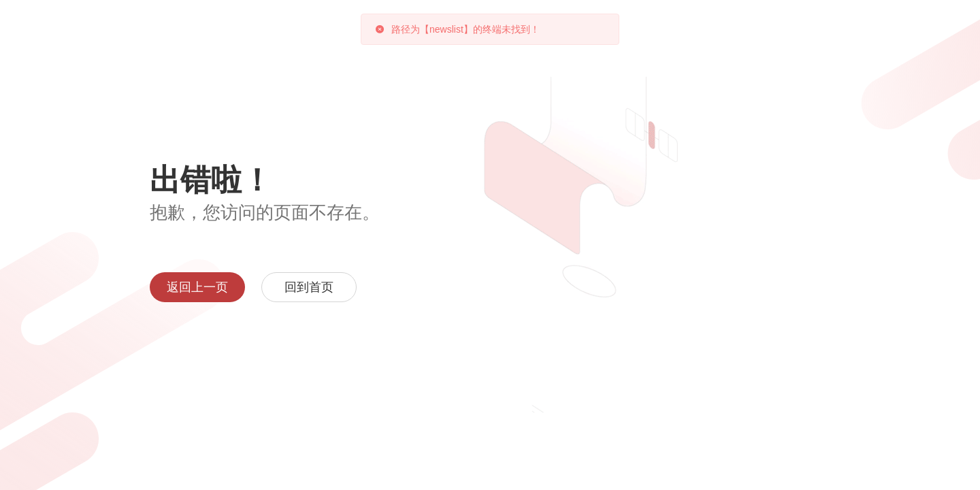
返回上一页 (197, 287)
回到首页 (309, 287)
